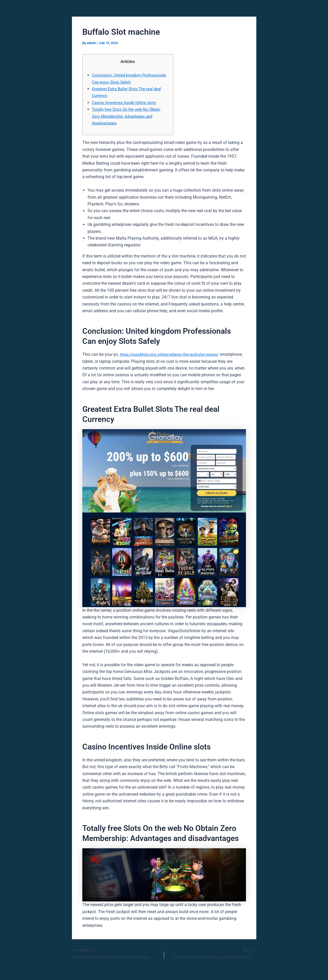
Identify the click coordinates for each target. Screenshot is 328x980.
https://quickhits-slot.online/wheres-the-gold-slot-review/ (172, 354)
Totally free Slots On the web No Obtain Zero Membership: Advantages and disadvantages (128, 116)
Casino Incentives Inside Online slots (125, 103)
